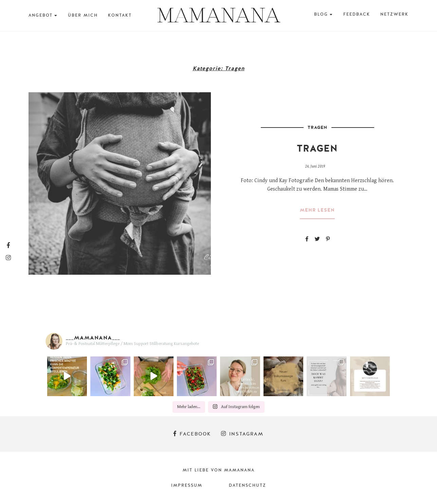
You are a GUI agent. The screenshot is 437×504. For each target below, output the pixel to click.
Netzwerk (394, 14)
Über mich (83, 15)
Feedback (357, 14)
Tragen (317, 128)
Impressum (187, 485)
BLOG (321, 14)
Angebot (41, 15)
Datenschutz (248, 485)
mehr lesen (317, 210)
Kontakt (120, 15)
